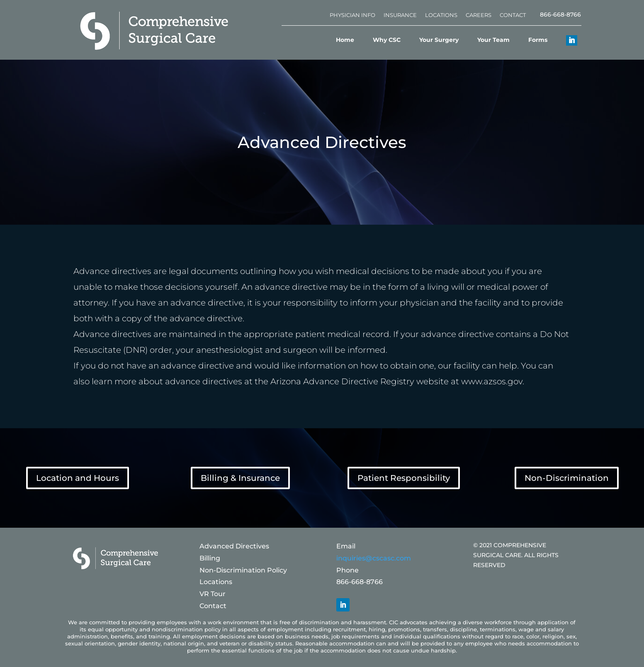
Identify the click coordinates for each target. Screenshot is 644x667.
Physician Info (352, 15)
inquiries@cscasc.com (374, 558)
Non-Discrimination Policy (243, 570)
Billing (210, 558)
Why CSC (387, 40)
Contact (513, 15)
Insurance (400, 15)
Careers (479, 15)
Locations (441, 15)
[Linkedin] (566, 40)
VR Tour (213, 594)
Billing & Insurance (240, 478)
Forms (538, 40)
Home (345, 40)
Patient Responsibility (404, 478)
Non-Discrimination (567, 478)
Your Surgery (439, 40)
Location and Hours (78, 478)
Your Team (493, 40)
